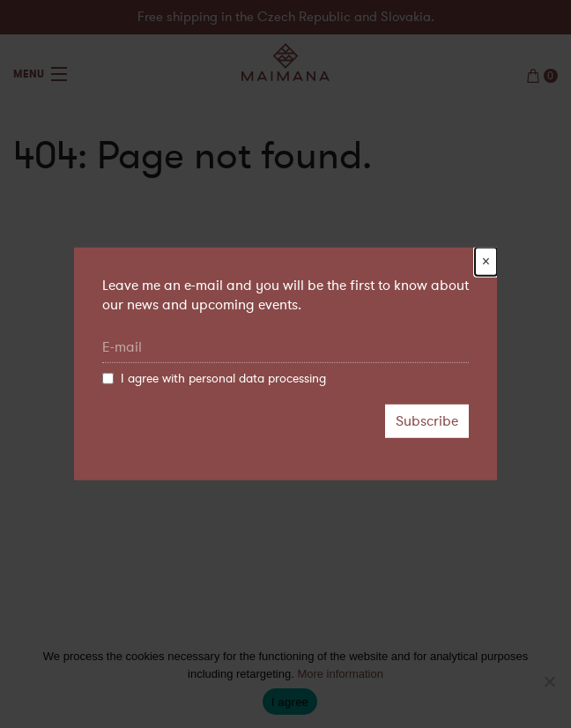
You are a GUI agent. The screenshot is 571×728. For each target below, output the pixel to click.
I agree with (214, 379)
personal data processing (257, 379)
